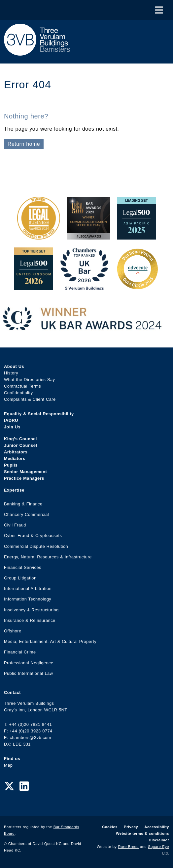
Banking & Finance (23, 504)
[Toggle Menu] (159, 10)
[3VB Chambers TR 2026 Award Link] (84, 287)
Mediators (15, 459)
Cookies (110, 827)
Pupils (11, 465)
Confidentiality (18, 393)
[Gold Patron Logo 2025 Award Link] (137, 287)
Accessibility (157, 827)
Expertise (14, 490)
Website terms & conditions (142, 833)
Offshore (13, 631)
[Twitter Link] (9, 786)
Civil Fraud (15, 525)
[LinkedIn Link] (24, 786)
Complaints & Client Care (30, 399)
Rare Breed (129, 847)
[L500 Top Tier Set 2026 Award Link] (34, 287)
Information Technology (28, 599)
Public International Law (28, 673)
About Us (14, 366)
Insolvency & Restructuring (31, 610)
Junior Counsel (20, 445)
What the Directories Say (30, 380)
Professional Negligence (29, 663)
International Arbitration (28, 588)
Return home (24, 144)
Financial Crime (20, 652)
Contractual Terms (22, 386)
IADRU (11, 420)
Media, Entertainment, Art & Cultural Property (50, 641)
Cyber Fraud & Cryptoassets (33, 536)
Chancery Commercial (26, 514)
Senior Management (25, 472)
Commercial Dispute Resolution (36, 546)
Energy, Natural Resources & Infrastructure (48, 557)
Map (8, 765)
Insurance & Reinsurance (30, 620)
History (11, 373)
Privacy (131, 827)
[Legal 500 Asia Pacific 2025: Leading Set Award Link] (137, 236)
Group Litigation (20, 578)
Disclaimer (159, 840)
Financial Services (23, 567)
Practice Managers (24, 478)
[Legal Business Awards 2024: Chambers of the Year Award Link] (39, 236)
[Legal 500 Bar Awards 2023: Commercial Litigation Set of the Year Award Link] (88, 236)
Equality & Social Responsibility (39, 414)
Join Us (12, 427)
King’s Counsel (20, 439)
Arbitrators (16, 452)
